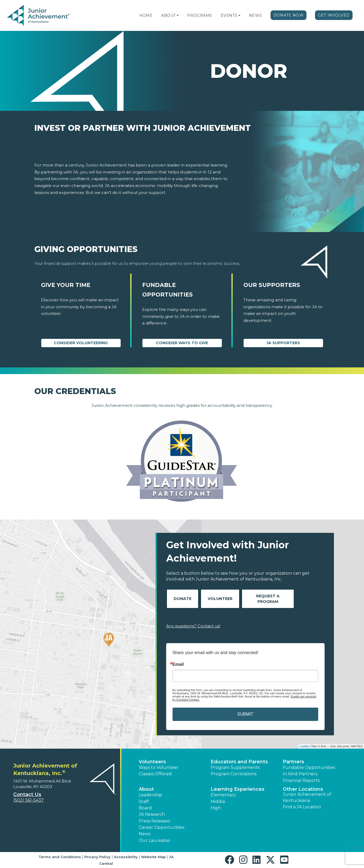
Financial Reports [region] (301, 780)
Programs (200, 15)
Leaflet (304, 746)
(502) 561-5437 (28, 800)
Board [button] (145, 808)
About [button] (146, 789)
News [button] (145, 834)
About (168, 15)
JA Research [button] (152, 814)
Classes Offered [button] (155, 774)
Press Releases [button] (154, 821)
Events (229, 15)
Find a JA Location (302, 807)
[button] (178, 15)
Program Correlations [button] (234, 774)
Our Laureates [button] (154, 840)
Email (178, 664)
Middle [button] (218, 802)
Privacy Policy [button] (97, 857)
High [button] (216, 808)
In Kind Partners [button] (300, 774)
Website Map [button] (153, 857)
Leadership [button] (150, 795)
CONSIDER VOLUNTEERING (81, 343)
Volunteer (220, 599)
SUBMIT (245, 714)
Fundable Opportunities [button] (309, 767)
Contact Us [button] (27, 794)
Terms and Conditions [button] (60, 857)
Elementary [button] (223, 795)
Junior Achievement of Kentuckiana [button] (307, 797)
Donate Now (289, 15)
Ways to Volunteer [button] (159, 767)
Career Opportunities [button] (161, 827)
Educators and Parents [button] (239, 762)
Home (146, 15)
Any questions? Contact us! (193, 626)
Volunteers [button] (152, 762)
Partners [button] (293, 762)
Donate (183, 599)
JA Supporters (283, 343)
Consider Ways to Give (182, 343)
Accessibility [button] (126, 857)
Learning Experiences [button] (238, 789)
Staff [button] (144, 802)
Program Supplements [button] (235, 767)
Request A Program (268, 599)
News (255, 15)
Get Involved (334, 15)
